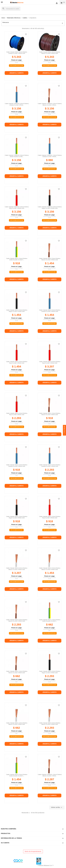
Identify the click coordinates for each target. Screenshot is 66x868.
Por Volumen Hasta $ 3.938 (16, 65)
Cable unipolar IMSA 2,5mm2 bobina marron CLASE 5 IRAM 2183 (50, 259)
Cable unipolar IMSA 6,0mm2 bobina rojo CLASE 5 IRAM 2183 (50, 362)
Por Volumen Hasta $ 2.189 (16, 117)
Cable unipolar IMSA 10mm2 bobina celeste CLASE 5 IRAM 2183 (17, 53)
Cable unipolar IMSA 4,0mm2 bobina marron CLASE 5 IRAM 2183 (17, 620)
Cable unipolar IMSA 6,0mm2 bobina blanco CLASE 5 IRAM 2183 (17, 569)
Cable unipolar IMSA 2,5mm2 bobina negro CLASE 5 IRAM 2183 (17, 311)
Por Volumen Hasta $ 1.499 (49, 788)
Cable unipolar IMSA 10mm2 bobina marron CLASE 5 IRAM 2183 (50, 53)
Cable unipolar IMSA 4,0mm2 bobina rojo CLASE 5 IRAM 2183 (17, 414)
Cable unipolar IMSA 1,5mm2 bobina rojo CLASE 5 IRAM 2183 (50, 517)
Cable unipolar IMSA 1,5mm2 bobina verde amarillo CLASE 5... (17, 259)
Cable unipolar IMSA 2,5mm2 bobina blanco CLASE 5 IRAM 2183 (50, 569)
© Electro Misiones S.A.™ (46, 865)
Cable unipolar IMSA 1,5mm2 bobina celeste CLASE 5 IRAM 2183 (17, 465)
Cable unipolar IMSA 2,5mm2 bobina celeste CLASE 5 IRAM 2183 (50, 311)
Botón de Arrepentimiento (33, 851)
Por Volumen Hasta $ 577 (49, 169)
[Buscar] (11, 9)
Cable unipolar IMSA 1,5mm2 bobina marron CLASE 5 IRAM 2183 (50, 414)
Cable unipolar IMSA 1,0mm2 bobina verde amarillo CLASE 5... (50, 620)
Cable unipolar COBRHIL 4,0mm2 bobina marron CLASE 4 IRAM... (50, 775)
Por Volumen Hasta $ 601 (16, 272)
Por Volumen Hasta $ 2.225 (49, 375)
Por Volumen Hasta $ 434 (49, 633)
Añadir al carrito (17, 73)
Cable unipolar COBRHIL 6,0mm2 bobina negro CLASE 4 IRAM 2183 (50, 207)
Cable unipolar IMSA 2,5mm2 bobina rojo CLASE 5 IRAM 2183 (17, 362)
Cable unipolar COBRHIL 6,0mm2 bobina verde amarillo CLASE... (17, 156)
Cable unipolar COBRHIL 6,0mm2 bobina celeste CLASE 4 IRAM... (17, 104)
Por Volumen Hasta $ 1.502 (16, 427)
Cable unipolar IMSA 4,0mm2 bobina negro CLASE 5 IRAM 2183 (50, 672)
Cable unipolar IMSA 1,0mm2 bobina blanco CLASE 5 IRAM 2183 (17, 724)
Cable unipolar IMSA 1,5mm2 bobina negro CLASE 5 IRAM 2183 (17, 517)
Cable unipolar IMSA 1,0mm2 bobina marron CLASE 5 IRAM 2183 (17, 672)
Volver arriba (57, 807)
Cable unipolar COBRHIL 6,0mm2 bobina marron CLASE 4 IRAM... (50, 104)
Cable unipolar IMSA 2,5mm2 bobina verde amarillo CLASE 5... (17, 775)
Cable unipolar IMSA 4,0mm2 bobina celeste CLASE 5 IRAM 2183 (50, 465)
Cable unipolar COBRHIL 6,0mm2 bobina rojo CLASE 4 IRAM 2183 (17, 207)
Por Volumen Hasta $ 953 (49, 272)
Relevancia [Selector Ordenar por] (33, 23)
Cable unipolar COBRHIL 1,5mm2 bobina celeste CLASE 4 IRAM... (50, 156)
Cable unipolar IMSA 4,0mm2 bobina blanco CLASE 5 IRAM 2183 (50, 724)
